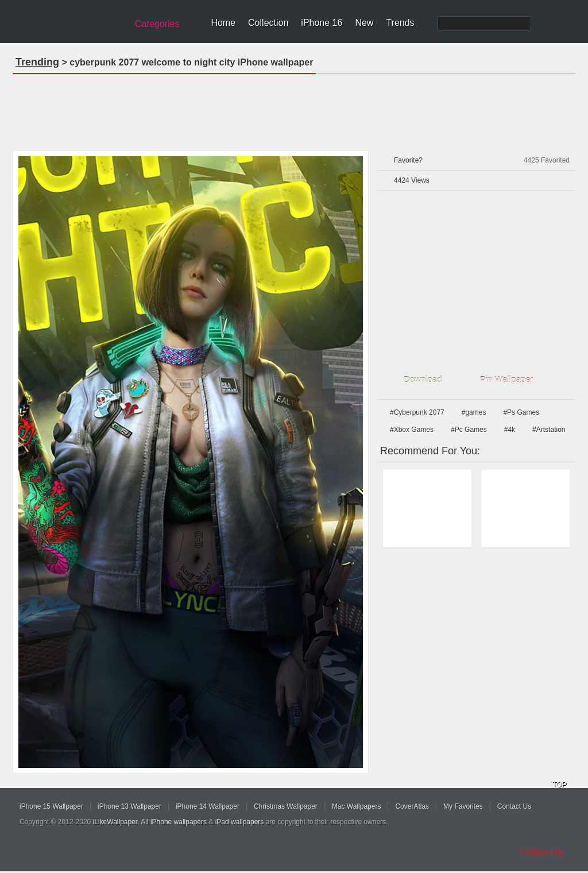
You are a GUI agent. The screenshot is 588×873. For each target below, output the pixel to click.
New (364, 23)
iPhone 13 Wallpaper (129, 806)
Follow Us (541, 852)
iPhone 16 (322, 23)
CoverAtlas (412, 806)
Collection (268, 23)
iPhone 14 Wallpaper (208, 806)
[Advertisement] (294, 109)
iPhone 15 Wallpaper (51, 806)
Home (223, 23)
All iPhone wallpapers (174, 822)
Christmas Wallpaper (286, 806)
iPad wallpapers (240, 822)
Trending (37, 62)
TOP (559, 785)
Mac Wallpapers (357, 806)
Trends (400, 23)
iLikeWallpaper (115, 822)
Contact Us (514, 806)
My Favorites (463, 806)
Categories (157, 24)
